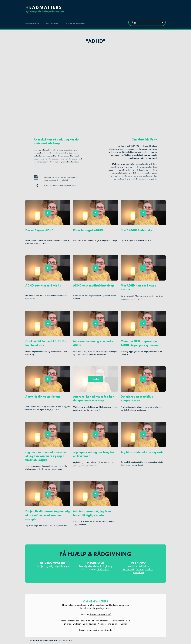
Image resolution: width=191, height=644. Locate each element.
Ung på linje (113, 624)
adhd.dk (65, 180)
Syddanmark (128, 569)
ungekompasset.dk (51, 180)
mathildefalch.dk (151, 158)
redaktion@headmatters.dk (99, 630)
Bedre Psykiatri (90, 624)
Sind (128, 621)
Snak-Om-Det (87, 621)
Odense (140, 569)
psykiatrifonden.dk (70, 177)
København (139, 572)
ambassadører (75, 22)
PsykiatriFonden (117, 605)
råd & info (52, 22)
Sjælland (149, 569)
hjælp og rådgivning (49, 566)
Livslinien (77, 624)
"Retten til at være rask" (100, 614)
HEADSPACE (103, 569)
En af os (67, 624)
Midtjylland (144, 566)
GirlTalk (124, 624)
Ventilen (102, 624)
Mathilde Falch (70, 185)
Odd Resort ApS (98, 605)
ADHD (46, 185)
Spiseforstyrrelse (56, 185)
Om (145, 139)
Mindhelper (74, 621)
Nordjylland (132, 566)
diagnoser (32, 22)
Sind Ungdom (118, 621)
